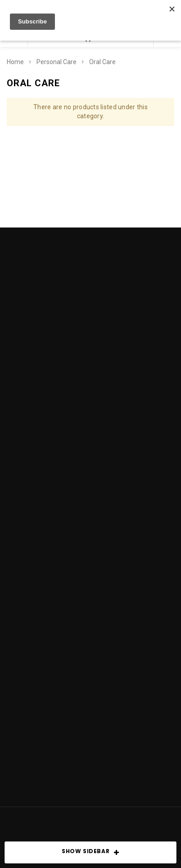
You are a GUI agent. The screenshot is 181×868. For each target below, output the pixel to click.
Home (15, 62)
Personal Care (57, 62)
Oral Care (102, 62)
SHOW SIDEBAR (90, 853)
